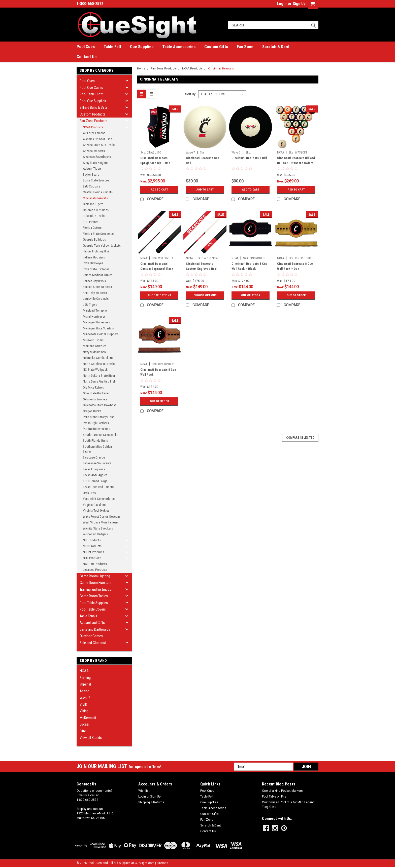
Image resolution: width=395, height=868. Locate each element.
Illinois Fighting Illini (96, 251)
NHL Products (92, 558)
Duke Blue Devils (94, 216)
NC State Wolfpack (95, 370)
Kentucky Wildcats (95, 293)
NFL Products (92, 540)
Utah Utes (89, 493)
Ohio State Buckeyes (96, 393)
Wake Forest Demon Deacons (102, 517)
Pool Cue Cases (91, 88)
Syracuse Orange (94, 457)
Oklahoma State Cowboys (100, 405)
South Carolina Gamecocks (101, 435)
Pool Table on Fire (274, 797)
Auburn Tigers (92, 168)
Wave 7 (85, 698)
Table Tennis (88, 616)
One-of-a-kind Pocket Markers (282, 791)
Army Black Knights (95, 163)
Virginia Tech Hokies (96, 511)
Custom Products (93, 114)
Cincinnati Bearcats (95, 198)
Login (282, 4)
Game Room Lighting (95, 576)
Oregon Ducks (92, 411)
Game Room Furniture (95, 583)
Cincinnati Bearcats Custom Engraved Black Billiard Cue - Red (157, 269)
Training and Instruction (96, 589)
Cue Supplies (142, 47)
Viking (84, 711)
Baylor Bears (91, 175)
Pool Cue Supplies (93, 101)
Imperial (85, 684)
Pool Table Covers (93, 609)
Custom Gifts (216, 47)
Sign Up (299, 4)
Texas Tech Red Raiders (98, 487)
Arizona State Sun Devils (99, 145)
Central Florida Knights (98, 192)
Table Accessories (179, 47)
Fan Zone (245, 47)
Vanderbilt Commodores (99, 499)
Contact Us (87, 57)
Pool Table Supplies (94, 603)
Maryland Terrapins (95, 310)
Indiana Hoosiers (94, 257)
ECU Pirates (91, 222)
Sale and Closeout (93, 643)
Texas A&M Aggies (95, 475)
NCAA (84, 671)
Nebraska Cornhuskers (98, 358)
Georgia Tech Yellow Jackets (102, 246)
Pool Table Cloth (92, 94)
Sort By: (191, 94)
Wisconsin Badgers (95, 534)
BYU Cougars (92, 186)
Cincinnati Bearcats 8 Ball (249, 158)
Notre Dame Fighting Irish (99, 381)
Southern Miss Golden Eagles (97, 449)
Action (85, 691)
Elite (83, 731)
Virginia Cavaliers (94, 505)
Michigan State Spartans (99, 328)
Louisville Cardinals (96, 299)
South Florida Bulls (95, 441)
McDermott (88, 718)
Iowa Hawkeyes (93, 263)
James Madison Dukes (98, 275)
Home (141, 69)
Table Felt (112, 47)
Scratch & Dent (276, 47)
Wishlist (144, 791)
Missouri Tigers (93, 340)
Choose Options (159, 295)
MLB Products (92, 546)
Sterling (85, 678)
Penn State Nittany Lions (99, 417)
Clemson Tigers (93, 204)
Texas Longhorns (94, 469)
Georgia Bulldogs (94, 239)
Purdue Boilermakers (96, 429)
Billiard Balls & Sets (94, 107)
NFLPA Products (93, 552)
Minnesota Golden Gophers (101, 334)
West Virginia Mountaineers (101, 522)
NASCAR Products (95, 564)
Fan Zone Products (94, 121)
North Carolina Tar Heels (99, 364)
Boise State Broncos (96, 180)
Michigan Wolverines (96, 322)
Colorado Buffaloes (96, 210)
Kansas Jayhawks (94, 281)
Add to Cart (159, 190)
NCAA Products (93, 127)
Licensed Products (95, 570)
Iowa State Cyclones (96, 269)
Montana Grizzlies (95, 346)
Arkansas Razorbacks (97, 157)
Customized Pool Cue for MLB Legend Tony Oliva (288, 805)
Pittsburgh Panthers (96, 423)
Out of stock (251, 295)
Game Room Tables (94, 596)
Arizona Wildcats (94, 151)
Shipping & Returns (151, 802)
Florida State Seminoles (98, 234)
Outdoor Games (91, 636)
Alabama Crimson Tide (97, 139)
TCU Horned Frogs (95, 481)
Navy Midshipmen (94, 352)
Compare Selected (300, 438)
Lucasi (84, 724)
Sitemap (162, 863)
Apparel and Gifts (92, 623)
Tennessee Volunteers (97, 463)
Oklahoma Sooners (95, 399)
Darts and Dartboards (95, 629)
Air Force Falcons (94, 133)
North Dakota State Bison (99, 376)
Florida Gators (92, 228)
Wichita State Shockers (98, 528)
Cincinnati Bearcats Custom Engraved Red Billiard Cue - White (201, 269)
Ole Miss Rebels (93, 387)
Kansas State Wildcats (97, 287)
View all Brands (91, 738)
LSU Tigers (90, 305)
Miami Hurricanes (94, 316)
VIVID (83, 704)
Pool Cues (86, 47)
